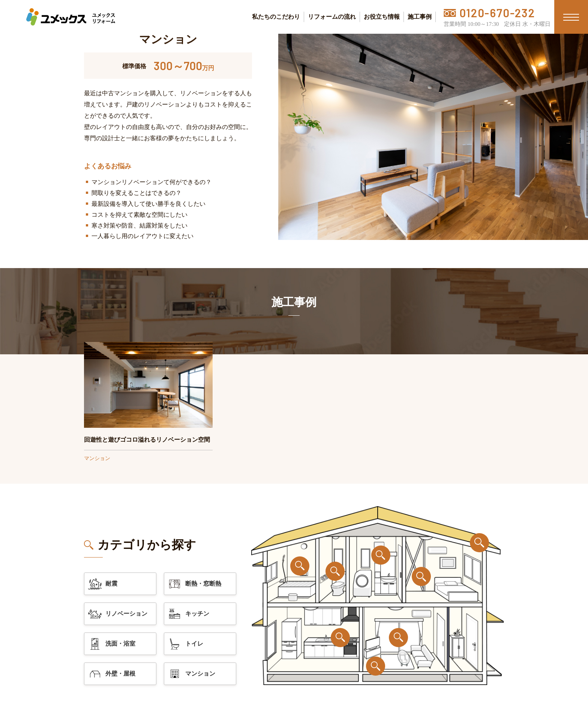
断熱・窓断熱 (194, 584)
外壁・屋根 (111, 674)
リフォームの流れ (332, 17)
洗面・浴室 (111, 644)
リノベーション (117, 614)
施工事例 (420, 17)
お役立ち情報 (382, 17)
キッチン (188, 614)
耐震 (102, 584)
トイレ (185, 644)
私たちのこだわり (276, 17)
